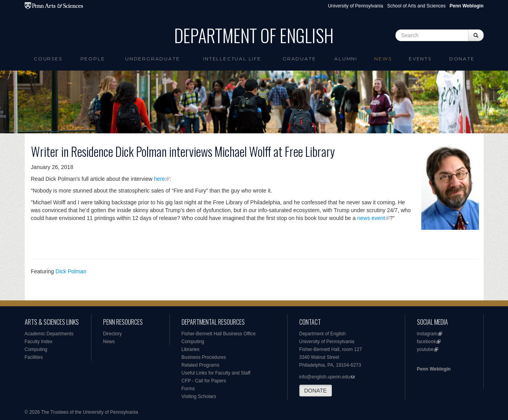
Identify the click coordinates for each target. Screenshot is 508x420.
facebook (427, 342)
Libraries (191, 349)
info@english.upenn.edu (325, 377)
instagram (427, 334)
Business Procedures (204, 357)
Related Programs (201, 365)
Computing (36, 349)
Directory (113, 334)
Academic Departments (49, 334)
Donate (462, 59)
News (383, 59)
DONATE (316, 391)
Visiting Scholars (199, 396)
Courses (48, 59)
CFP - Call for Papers (204, 381)
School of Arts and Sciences (416, 6)
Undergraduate (152, 59)
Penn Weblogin (434, 369)
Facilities (34, 357)
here (159, 179)
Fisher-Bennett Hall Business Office (219, 334)
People (93, 59)
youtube (425, 349)
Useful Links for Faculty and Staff (216, 373)
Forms (188, 389)
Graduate (299, 59)
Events (420, 59)
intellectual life (232, 59)
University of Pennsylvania (356, 6)
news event (371, 218)
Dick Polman (71, 271)
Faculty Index (39, 342)
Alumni (346, 59)
